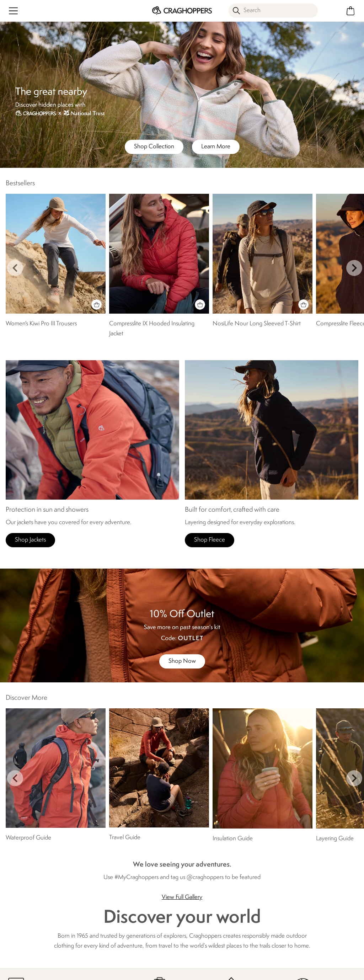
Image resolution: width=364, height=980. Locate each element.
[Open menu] (13, 11)
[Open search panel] (273, 11)
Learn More (216, 147)
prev (15, 268)
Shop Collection (154, 147)
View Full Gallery (182, 897)
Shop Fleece (210, 540)
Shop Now (182, 661)
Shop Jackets (30, 540)
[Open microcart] (351, 11)
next (354, 268)
